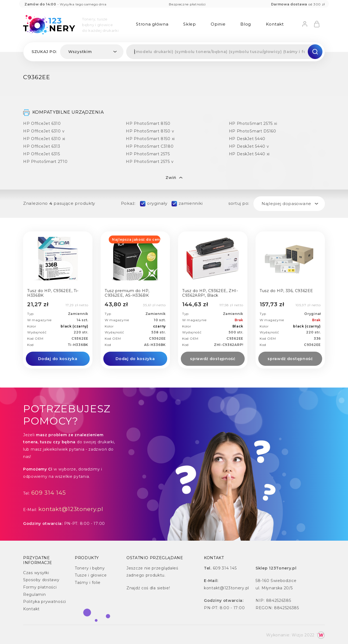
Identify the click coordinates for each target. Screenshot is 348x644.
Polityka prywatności (45, 602)
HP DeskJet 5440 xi (249, 154)
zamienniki (191, 203)
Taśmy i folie (88, 583)
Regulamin (34, 595)
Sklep (190, 24)
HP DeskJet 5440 (247, 139)
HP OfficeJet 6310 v (44, 131)
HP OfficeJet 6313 (42, 146)
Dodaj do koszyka (58, 359)
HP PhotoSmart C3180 (150, 146)
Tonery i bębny (90, 568)
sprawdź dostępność (213, 359)
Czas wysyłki (36, 573)
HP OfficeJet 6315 (42, 154)
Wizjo (298, 635)
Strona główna (152, 24)
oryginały (157, 203)
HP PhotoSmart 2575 (148, 154)
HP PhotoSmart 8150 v (150, 131)
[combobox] (92, 52)
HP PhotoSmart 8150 (148, 123)
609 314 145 (49, 493)
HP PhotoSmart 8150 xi (150, 139)
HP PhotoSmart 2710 (45, 161)
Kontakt (275, 24)
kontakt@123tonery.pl (71, 509)
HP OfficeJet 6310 (42, 123)
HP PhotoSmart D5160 (253, 131)
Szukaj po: (44, 52)
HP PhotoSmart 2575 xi (253, 123)
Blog (246, 24)
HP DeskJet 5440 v (249, 146)
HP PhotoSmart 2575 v (150, 161)
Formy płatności (40, 587)
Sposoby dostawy (41, 580)
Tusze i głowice (91, 575)
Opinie (218, 24)
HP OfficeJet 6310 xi (44, 139)
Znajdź (133, 588)
